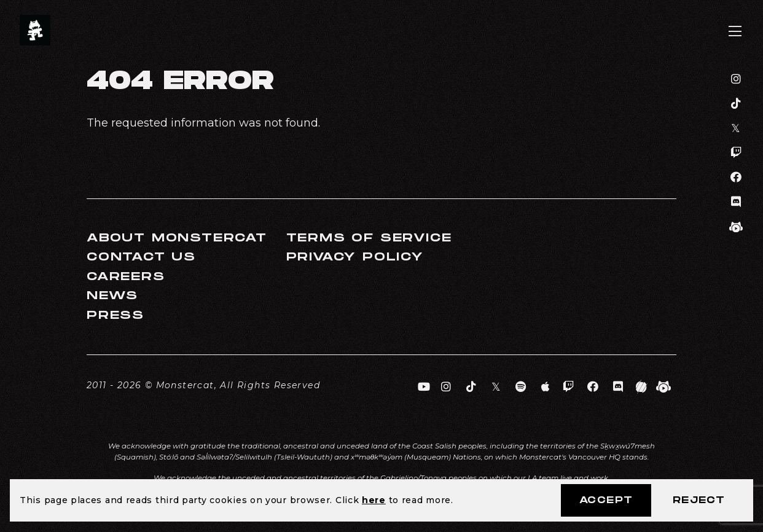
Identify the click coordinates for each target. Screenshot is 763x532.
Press (115, 315)
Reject (699, 500)
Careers (126, 277)
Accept (606, 500)
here (374, 500)
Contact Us (141, 257)
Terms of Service (369, 238)
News (112, 296)
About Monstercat (177, 238)
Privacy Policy (355, 257)
